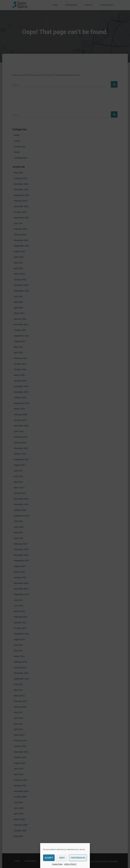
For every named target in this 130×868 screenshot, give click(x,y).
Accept (49, 858)
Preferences (78, 858)
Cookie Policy (57, 864)
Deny (62, 858)
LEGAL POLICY (70, 864)
